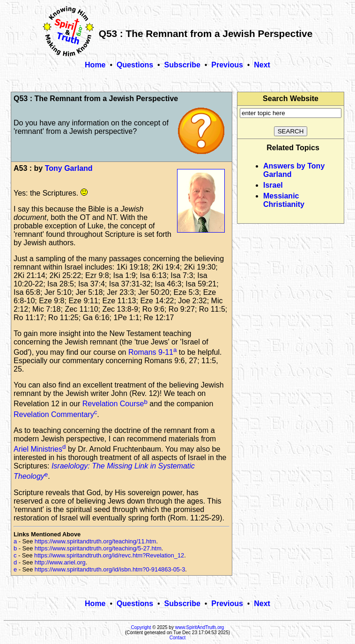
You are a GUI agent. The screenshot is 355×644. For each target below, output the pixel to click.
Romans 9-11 (151, 352)
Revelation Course (113, 404)
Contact (177, 638)
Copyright (141, 627)
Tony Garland (69, 168)
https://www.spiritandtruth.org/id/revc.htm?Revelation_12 (109, 555)
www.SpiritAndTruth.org (200, 627)
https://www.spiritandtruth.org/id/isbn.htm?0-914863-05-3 (110, 569)
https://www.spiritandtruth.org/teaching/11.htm (96, 541)
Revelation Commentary (54, 414)
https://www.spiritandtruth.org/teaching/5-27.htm (98, 548)
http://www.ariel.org (60, 562)
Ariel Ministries (38, 449)
